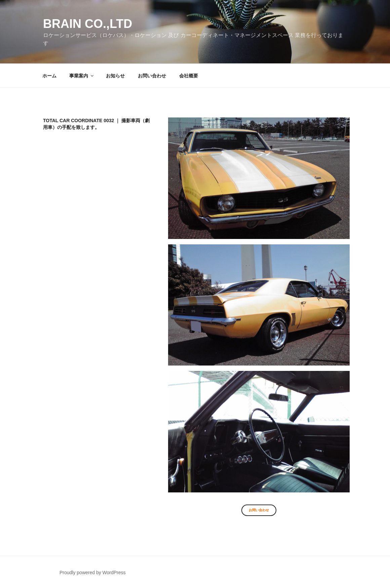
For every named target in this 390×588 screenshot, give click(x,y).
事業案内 (82, 76)
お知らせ (115, 76)
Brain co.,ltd (88, 24)
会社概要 (189, 76)
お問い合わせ (152, 76)
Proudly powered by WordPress (93, 573)
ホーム (49, 76)
